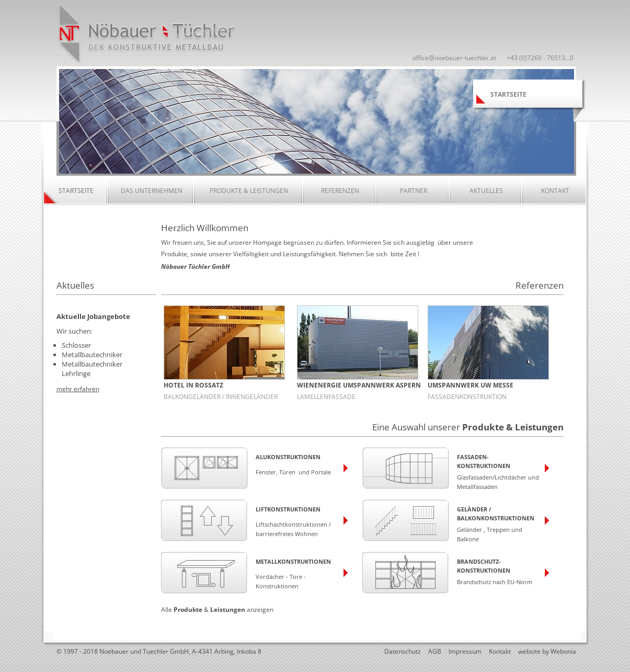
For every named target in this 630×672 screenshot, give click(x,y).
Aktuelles (486, 191)
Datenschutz (403, 651)
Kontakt (555, 191)
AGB (435, 651)
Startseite (76, 191)
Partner (414, 191)
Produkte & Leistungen (249, 191)
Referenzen (340, 191)
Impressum (465, 651)
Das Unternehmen (152, 191)
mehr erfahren (78, 388)
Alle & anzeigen (217, 610)
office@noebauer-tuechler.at (454, 58)
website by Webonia (547, 651)
